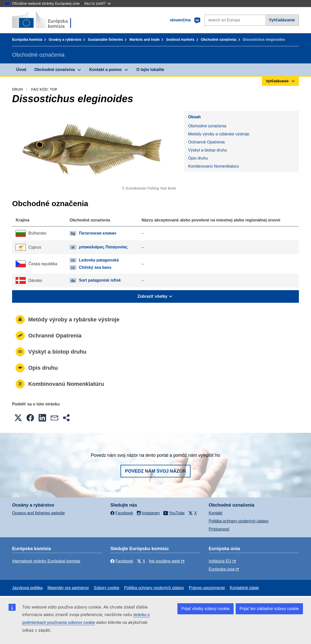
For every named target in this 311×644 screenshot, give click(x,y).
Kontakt (215, 513)
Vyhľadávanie (282, 20)
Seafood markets (180, 40)
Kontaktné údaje (244, 588)
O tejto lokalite (150, 70)
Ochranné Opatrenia (206, 142)
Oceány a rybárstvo (65, 40)
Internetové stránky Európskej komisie (46, 561)
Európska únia (222, 569)
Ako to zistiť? (97, 3)
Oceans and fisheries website (38, 513)
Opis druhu (198, 158)
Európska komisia (27, 40)
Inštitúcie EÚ (220, 561)
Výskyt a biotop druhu (207, 150)
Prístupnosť (219, 529)
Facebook (122, 561)
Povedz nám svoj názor (155, 471)
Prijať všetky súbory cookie (206, 609)
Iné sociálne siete (165, 561)
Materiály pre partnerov (68, 588)
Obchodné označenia (219, 40)
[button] (18, 418)
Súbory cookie (106, 588)
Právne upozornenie (207, 588)
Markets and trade (145, 40)
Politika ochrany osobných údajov (239, 521)
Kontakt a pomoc (106, 70)
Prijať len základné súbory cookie (269, 609)
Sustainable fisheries (105, 40)
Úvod (21, 70)
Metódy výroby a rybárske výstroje (219, 134)
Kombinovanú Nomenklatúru (213, 166)
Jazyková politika (27, 588)
